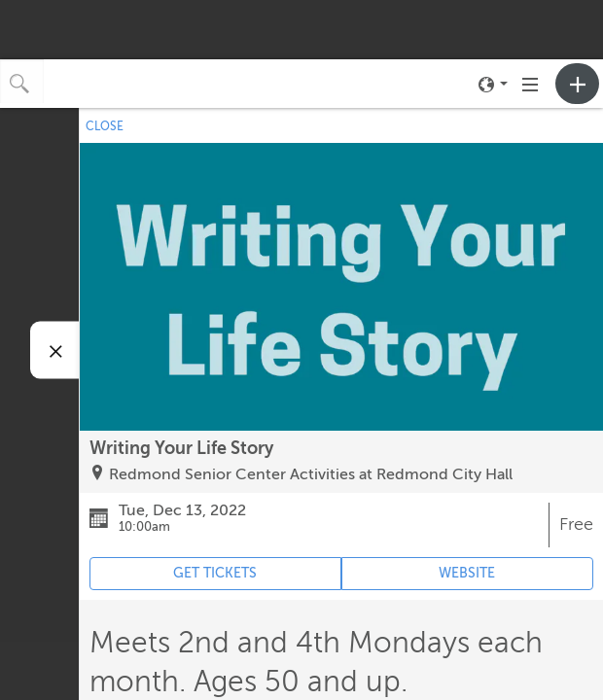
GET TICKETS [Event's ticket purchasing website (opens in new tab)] (215, 573)
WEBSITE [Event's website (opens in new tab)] (467, 573)
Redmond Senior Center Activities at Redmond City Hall (311, 474)
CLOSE (105, 126)
